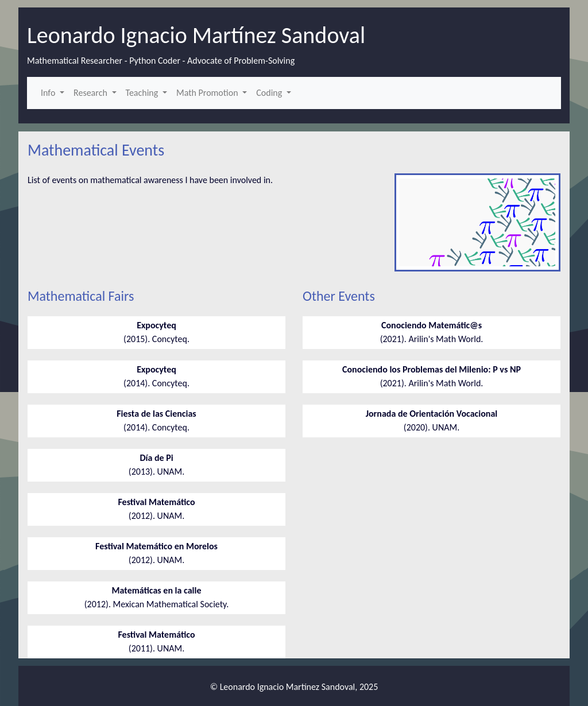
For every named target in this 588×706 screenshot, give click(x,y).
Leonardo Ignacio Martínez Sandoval (196, 35)
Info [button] (49, 93)
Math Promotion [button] (208, 93)
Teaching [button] (143, 93)
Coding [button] (270, 93)
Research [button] (91, 93)
